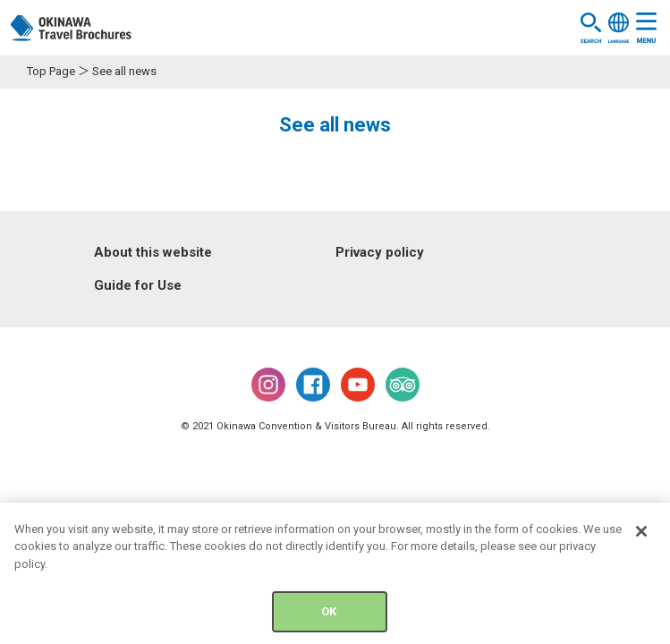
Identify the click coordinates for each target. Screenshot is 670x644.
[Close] (641, 534)
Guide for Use (138, 285)
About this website (153, 252)
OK (329, 615)
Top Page (51, 71)
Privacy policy (380, 252)
